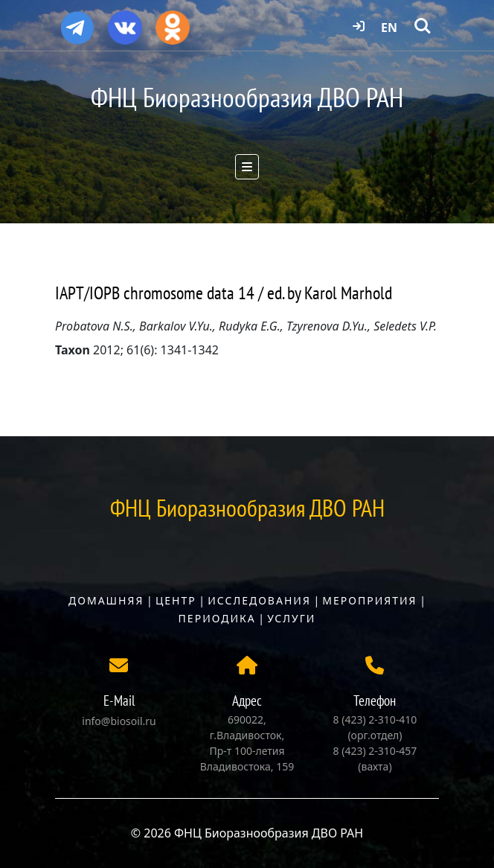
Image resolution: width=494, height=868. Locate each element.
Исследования (259, 600)
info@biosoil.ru (119, 721)
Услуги (291, 618)
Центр (176, 600)
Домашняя (106, 600)
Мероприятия (369, 600)
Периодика (217, 618)
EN (389, 28)
